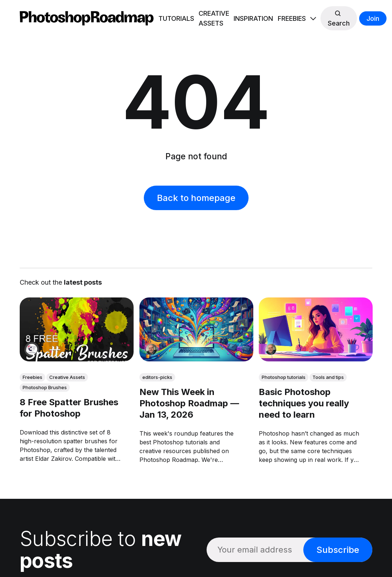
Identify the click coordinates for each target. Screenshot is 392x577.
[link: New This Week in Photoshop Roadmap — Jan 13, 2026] (196, 359)
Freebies (32, 377)
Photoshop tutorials (284, 377)
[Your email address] (255, 550)
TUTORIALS (176, 18)
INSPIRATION (253, 18)
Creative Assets (67, 377)
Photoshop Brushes (45, 387)
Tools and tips (328, 377)
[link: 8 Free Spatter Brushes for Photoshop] (77, 359)
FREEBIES (292, 18)
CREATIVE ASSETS (214, 18)
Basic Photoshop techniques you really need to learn (304, 403)
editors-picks (157, 377)
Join (373, 18)
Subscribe (338, 550)
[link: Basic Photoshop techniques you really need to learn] (316, 359)
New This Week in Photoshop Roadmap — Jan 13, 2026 (189, 403)
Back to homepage (196, 198)
